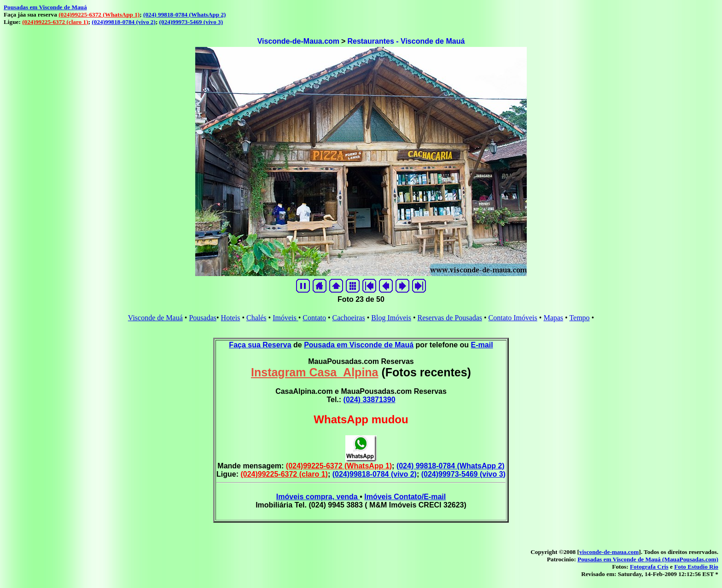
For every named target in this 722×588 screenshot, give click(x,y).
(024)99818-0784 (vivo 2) (124, 22)
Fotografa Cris (649, 567)
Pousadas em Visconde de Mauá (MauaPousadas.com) (648, 559)
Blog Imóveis (391, 318)
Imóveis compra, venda (318, 497)
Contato (314, 318)
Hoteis (231, 318)
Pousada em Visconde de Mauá (359, 345)
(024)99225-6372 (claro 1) (55, 22)
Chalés (256, 318)
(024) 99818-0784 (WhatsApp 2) (184, 14)
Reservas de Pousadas (450, 318)
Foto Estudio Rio (696, 567)
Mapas (553, 318)
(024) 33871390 (370, 400)
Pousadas (203, 318)
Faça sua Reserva (260, 345)
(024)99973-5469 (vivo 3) (191, 22)
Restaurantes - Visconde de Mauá (406, 41)
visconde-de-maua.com (609, 552)
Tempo (579, 318)
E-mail (482, 345)
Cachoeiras (349, 318)
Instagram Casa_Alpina (315, 372)
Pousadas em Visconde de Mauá (45, 7)
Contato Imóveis (513, 318)
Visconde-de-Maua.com (298, 41)
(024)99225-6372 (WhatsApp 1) (99, 14)
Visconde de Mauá (155, 318)
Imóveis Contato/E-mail (405, 497)
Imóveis (285, 318)
